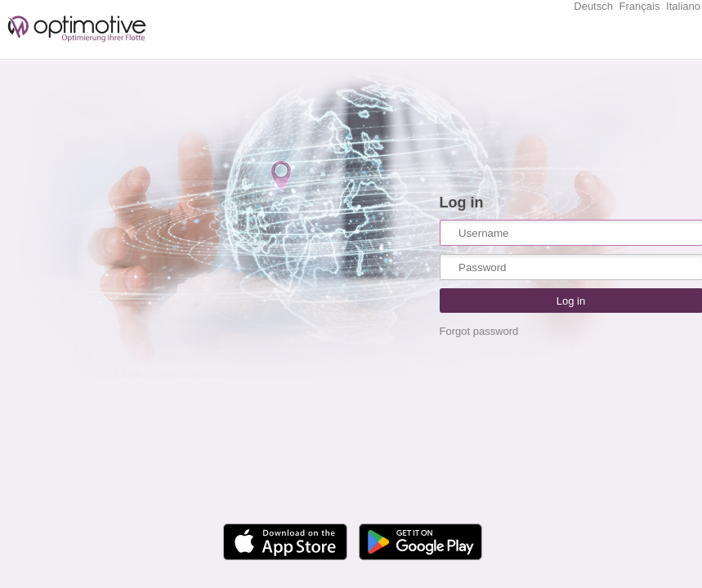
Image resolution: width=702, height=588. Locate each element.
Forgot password (479, 331)
